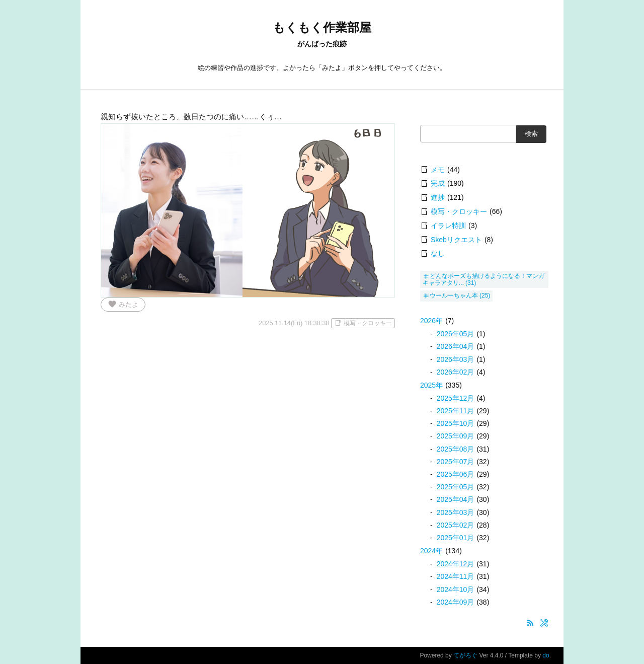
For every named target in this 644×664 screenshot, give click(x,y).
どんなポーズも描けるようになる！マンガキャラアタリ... (484, 279)
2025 (431, 385)
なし (438, 253)
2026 (431, 321)
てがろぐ (465, 655)
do (546, 655)
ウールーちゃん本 (454, 296)
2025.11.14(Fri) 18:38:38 (294, 323)
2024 (431, 551)
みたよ (123, 304)
